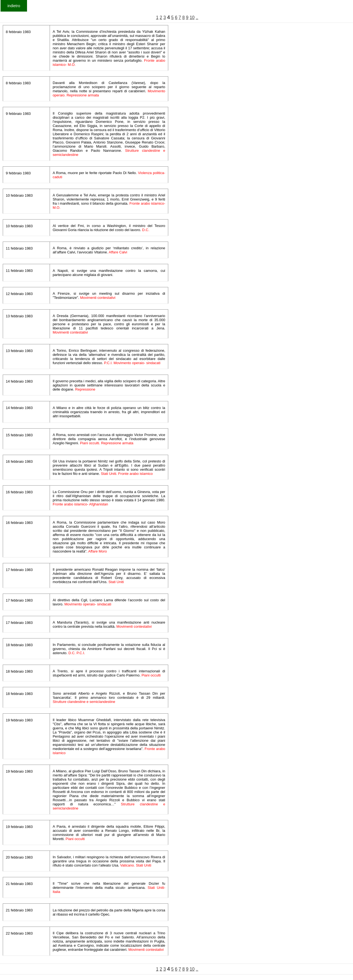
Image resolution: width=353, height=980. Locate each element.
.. (197, 17)
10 (192, 17)
